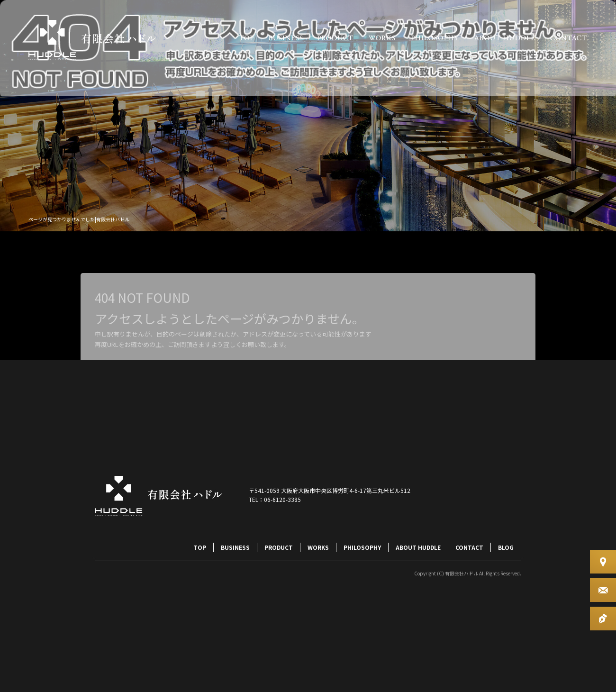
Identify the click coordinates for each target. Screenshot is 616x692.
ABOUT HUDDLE (505, 38)
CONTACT (569, 38)
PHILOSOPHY (435, 38)
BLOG (506, 547)
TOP (246, 38)
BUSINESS (285, 38)
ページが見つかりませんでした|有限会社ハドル (79, 219)
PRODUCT (335, 38)
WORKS (381, 38)
